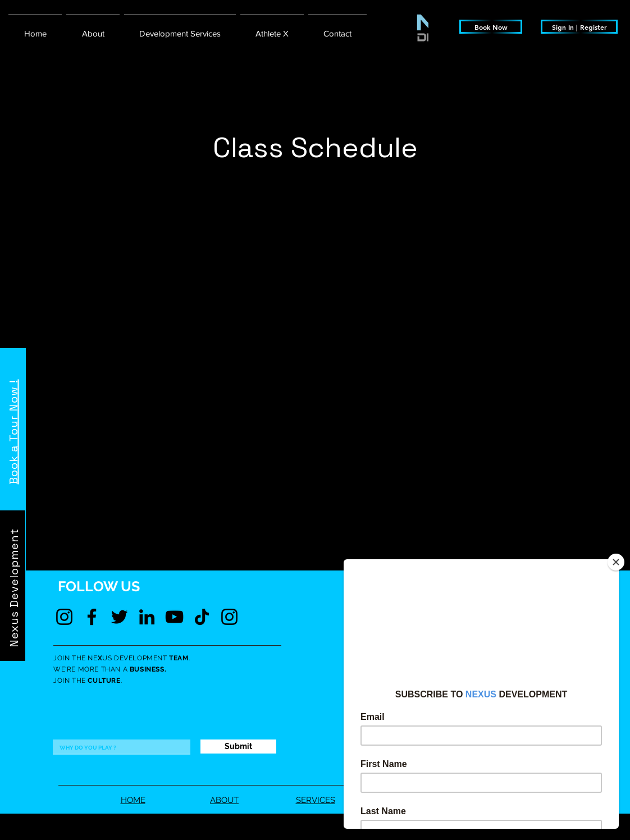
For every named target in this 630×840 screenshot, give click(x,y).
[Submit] (238, 747)
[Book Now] (491, 27)
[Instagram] (64, 617)
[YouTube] (174, 617)
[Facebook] (92, 617)
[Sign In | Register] (579, 27)
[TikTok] (202, 617)
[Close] (616, 562)
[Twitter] (119, 617)
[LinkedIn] (147, 617)
